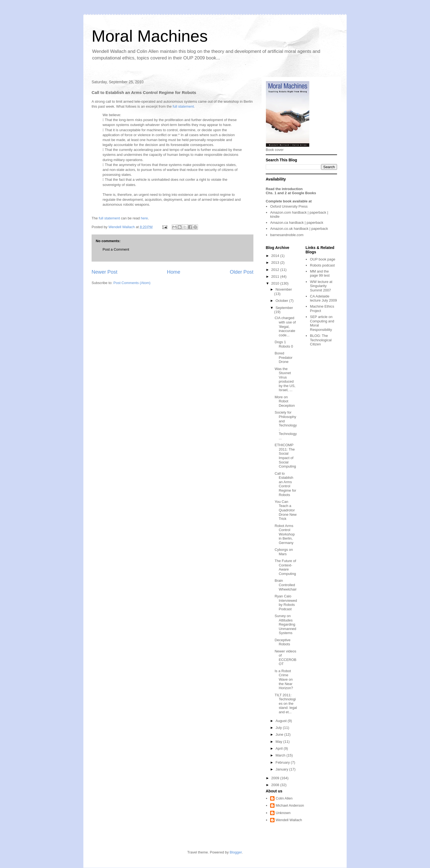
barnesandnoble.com (287, 235)
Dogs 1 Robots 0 (284, 344)
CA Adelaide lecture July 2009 (323, 298)
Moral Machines (150, 36)
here (144, 218)
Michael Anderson (290, 805)
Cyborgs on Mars (284, 552)
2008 (276, 785)
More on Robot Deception (285, 401)
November (284, 289)
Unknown (283, 813)
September (284, 308)
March (281, 755)
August (282, 721)
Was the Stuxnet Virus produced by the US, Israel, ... (285, 379)
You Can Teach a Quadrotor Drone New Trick (285, 510)
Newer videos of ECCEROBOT (285, 658)
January (282, 769)
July (279, 728)
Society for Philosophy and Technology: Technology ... (286, 425)
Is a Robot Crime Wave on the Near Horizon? (284, 679)
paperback (318, 212)
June (280, 734)
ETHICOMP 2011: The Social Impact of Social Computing (285, 456)
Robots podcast (322, 265)
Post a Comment (116, 249)
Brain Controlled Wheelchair (285, 585)
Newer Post (104, 272)
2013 (276, 263)
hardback (299, 212)
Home (174, 272)
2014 (276, 256)
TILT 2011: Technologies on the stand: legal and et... (286, 704)
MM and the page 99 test (320, 273)
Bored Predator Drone (283, 357)
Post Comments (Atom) (132, 283)
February (283, 762)
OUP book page (322, 259)
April (280, 748)
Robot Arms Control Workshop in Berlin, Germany (285, 534)
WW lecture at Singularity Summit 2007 (321, 286)
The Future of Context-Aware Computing (285, 567)
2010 (276, 283)
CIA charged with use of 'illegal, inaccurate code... (285, 326)
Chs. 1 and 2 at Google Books (291, 193)
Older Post (242, 272)
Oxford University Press (289, 206)
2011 (276, 277)
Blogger (236, 852)
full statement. (184, 106)
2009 (276, 778)
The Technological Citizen (321, 340)
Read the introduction (284, 189)
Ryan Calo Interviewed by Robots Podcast (286, 603)
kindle (275, 217)
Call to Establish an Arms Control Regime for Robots (285, 484)
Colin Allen (284, 798)
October (282, 301)
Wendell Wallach (289, 820)
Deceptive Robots (282, 642)
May (279, 742)
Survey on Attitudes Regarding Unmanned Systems (285, 624)
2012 (276, 270)
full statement (109, 218)
